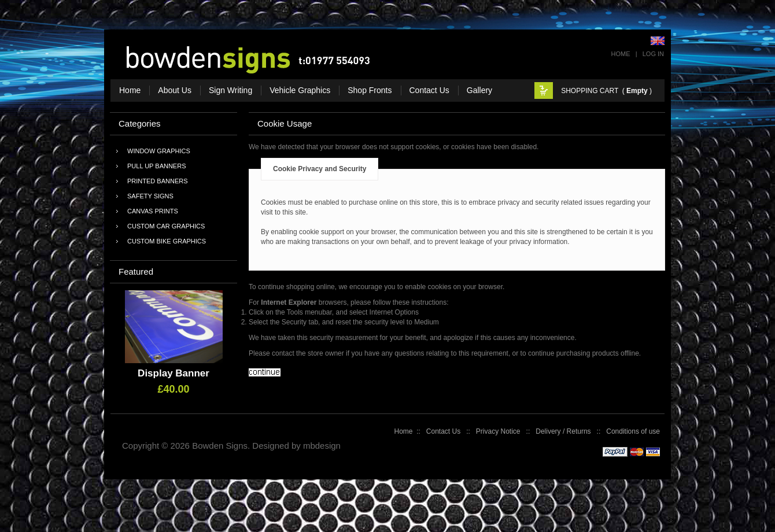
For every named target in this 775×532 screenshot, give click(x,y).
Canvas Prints (153, 211)
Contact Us (443, 431)
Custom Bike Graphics (167, 241)
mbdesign (322, 446)
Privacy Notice (498, 431)
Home (621, 54)
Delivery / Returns (563, 431)
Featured (136, 271)
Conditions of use (633, 431)
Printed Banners (158, 181)
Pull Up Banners (156, 166)
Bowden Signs (220, 446)
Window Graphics (159, 151)
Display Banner (174, 373)
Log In (653, 54)
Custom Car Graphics (166, 226)
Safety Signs (150, 196)
